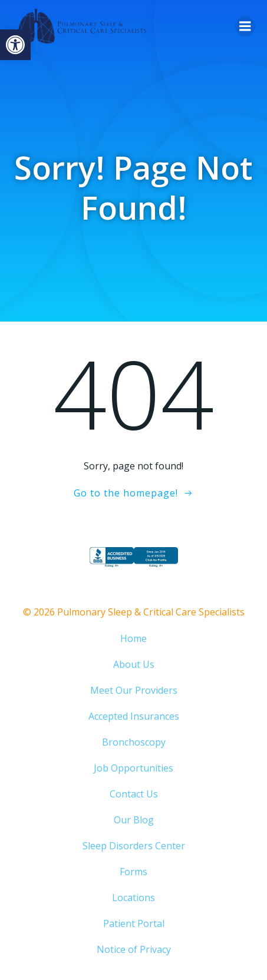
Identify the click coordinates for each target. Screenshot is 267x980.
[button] (15, 45)
